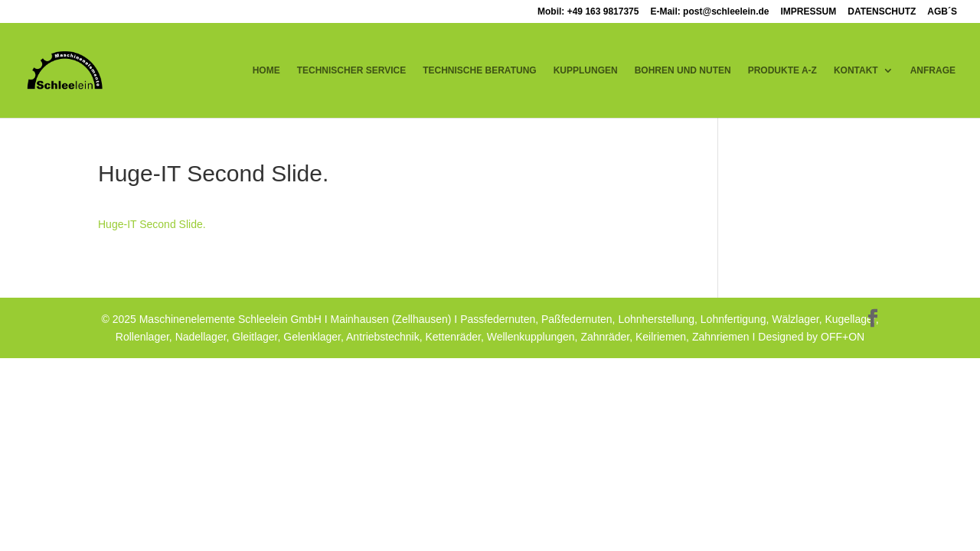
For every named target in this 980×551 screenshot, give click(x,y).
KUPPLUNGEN (586, 70)
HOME (266, 70)
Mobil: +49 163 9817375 (588, 12)
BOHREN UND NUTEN (683, 70)
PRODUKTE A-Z (782, 70)
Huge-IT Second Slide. (152, 224)
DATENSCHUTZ (882, 12)
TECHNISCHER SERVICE (351, 70)
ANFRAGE (933, 70)
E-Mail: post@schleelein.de (709, 12)
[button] (34, 517)
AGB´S (942, 12)
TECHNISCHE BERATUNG (479, 70)
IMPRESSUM (809, 12)
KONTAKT (856, 70)
